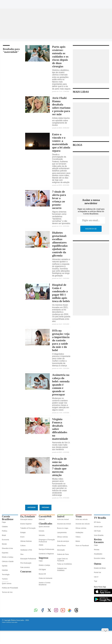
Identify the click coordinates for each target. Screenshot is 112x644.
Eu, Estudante (28, 516)
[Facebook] (86, 4)
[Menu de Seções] (7, 3)
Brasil (4, 535)
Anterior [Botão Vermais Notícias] (32, 507)
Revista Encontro (99, 541)
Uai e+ (96, 577)
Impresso (43, 558)
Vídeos (78, 537)
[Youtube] (100, 4)
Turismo (5, 579)
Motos (78, 541)
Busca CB (42, 574)
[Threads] (108, 4)
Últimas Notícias (26, 541)
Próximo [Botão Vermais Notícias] (45, 507)
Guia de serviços (63, 541)
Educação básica (26, 519)
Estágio (23, 532)
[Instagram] (95, 4)
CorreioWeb (45, 516)
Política (5, 531)
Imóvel (61, 516)
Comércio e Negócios (46, 554)
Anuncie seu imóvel (64, 524)
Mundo (4, 544)
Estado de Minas (100, 568)
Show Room (62, 546)
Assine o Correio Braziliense (45, 584)
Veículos (42, 535)
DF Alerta (97, 522)
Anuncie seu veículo (83, 524)
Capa (4, 522)
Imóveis (41, 531)
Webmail (42, 519)
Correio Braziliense (8, 518)
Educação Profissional (28, 559)
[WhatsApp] (81, 4)
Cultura (23, 546)
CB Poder (97, 531)
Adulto (41, 545)
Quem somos (7, 583)
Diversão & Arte (7, 548)
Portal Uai (97, 572)
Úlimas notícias (63, 537)
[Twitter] (90, 4)
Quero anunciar (44, 527)
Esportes (5, 553)
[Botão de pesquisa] (14, 3)
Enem (22, 537)
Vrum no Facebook (82, 546)
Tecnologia (6, 574)
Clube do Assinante (45, 578)
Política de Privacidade (10, 588)
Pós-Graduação (26, 563)
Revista (97, 550)
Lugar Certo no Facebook (62, 560)
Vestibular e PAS (26, 550)
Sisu (22, 554)
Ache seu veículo (82, 519)
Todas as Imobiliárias (65, 564)
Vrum (79, 516)
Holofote (5, 570)
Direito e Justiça (7, 557)
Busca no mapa (63, 528)
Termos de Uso (7, 592)
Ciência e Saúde (8, 561)
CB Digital (42, 570)
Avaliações (79, 532)
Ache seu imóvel (63, 519)
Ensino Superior (26, 524)
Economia (5, 540)
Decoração (61, 550)
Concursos (26, 572)
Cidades (5, 527)
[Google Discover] (104, 3)
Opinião (5, 566)
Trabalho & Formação (28, 528)
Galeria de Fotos (63, 554)
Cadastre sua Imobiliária (62, 569)
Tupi (95, 581)
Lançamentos (62, 532)
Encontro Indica (99, 558)
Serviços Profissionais (46, 549)
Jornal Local (98, 527)
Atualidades (98, 554)
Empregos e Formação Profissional (47, 541)
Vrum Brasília (99, 535)
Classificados (45, 524)
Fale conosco (25, 567)
